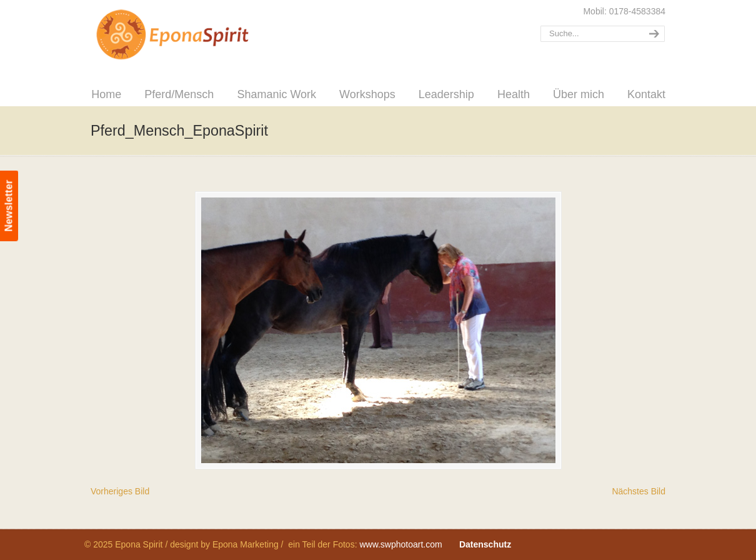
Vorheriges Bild (120, 491)
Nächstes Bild (639, 491)
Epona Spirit (200, 35)
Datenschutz (485, 544)
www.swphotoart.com (400, 544)
